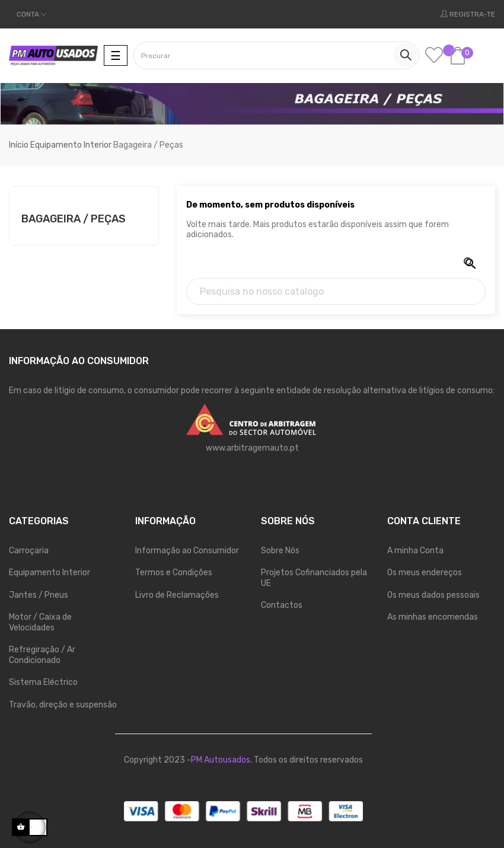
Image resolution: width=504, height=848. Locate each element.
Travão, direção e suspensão (63, 705)
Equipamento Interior (50, 573)
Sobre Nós (280, 551)
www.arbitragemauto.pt (252, 448)
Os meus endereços (425, 573)
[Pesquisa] (336, 291)
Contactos (282, 605)
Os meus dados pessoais (433, 595)
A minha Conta (415, 551)
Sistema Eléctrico (43, 682)
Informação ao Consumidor (187, 551)
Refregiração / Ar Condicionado (42, 655)
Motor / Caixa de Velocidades (40, 622)
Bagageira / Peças (74, 219)
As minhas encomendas (433, 617)
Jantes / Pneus (39, 595)
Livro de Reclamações (177, 595)
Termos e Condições (174, 573)
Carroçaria (29, 551)
